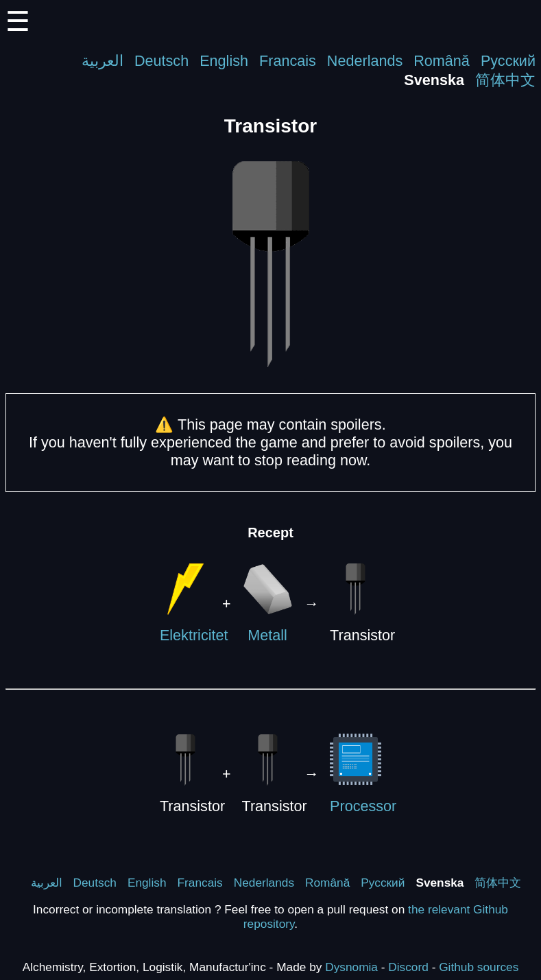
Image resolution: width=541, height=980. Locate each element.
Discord (408, 967)
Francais (288, 61)
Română (442, 61)
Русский (508, 61)
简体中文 (505, 80)
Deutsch (161, 61)
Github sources (479, 967)
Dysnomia (351, 967)
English (224, 61)
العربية (103, 61)
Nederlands (365, 61)
